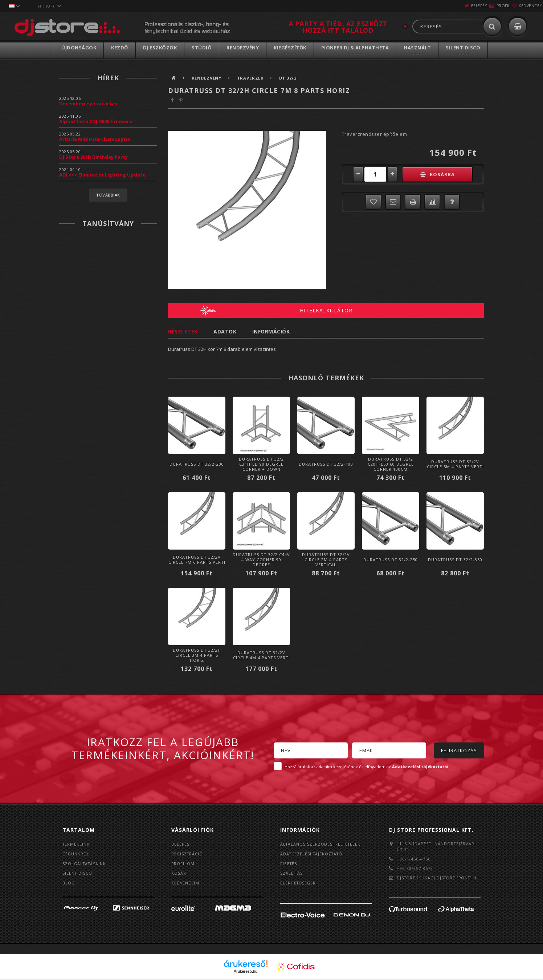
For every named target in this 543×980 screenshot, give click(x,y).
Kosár (179, 873)
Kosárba (447, 174)
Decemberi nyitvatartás (88, 104)
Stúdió (202, 48)
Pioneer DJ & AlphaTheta (355, 48)
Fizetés (289, 864)
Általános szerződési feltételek (322, 844)
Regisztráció (188, 854)
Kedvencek (526, 6)
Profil (490, 6)
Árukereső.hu (246, 972)
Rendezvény (243, 48)
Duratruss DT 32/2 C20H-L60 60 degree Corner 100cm (391, 464)
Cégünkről (76, 854)
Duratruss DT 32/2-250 (391, 560)
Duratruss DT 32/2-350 (455, 560)
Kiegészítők (290, 48)
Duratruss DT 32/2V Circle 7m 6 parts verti (197, 560)
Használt (417, 48)
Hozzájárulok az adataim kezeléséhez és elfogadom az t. (367, 767)
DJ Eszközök (160, 48)
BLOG (69, 883)
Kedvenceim (185, 883)
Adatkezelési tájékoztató (313, 854)
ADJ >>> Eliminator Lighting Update (102, 175)
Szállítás (292, 873)
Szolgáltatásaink (85, 864)
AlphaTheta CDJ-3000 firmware (96, 121)
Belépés (458, 6)
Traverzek (254, 78)
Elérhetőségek (299, 883)
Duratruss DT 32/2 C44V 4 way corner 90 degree (261, 560)
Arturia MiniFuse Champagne (95, 139)
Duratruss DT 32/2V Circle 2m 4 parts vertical (326, 560)
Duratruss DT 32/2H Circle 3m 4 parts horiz (197, 655)
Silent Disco (463, 48)
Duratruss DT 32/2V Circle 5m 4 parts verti (455, 464)
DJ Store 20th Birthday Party (93, 157)
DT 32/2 (292, 78)
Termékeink (76, 844)
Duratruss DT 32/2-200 (197, 464)
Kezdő (120, 48)
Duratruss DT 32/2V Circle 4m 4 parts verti (262, 655)
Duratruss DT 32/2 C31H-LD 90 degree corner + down (261, 464)
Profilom (183, 864)
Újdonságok (79, 48)
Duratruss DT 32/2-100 (326, 464)
